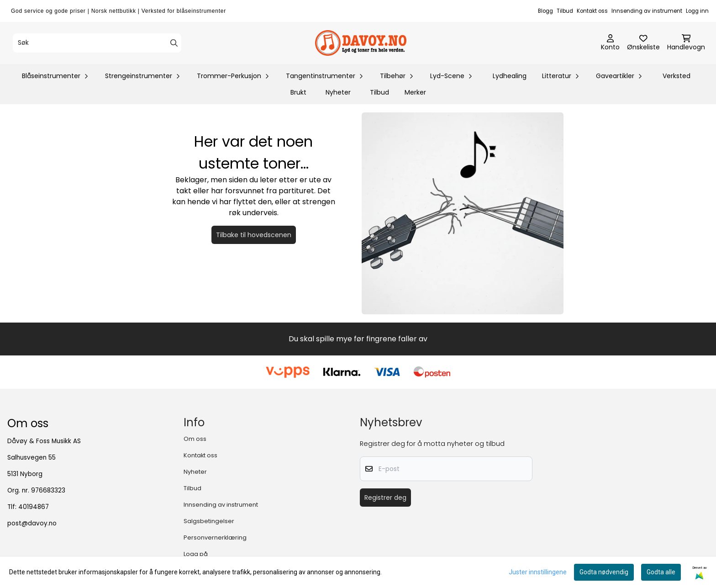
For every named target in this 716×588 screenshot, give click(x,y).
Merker (415, 92)
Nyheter (338, 92)
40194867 (34, 507)
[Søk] (97, 43)
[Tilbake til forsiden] (463, 213)
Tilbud (565, 11)
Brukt (298, 92)
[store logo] (361, 43)
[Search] (174, 43)
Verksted (677, 76)
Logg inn (697, 11)
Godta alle (661, 572)
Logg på (196, 554)
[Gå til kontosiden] (610, 43)
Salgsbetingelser (209, 521)
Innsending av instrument (647, 11)
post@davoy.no (32, 523)
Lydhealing (510, 76)
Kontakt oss (592, 11)
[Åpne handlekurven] (686, 43)
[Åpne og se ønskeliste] (643, 43)
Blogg (545, 11)
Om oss (195, 439)
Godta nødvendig (604, 572)
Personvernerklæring (215, 538)
